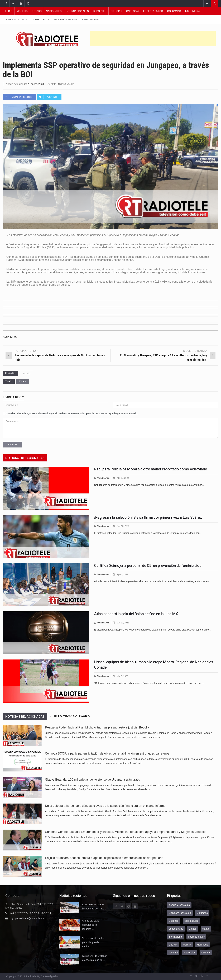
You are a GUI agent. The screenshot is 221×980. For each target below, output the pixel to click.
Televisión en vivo (65, 19)
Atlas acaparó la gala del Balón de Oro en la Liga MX (136, 614)
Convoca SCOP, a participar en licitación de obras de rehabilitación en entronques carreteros (107, 753)
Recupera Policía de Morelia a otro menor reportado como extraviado (151, 469)
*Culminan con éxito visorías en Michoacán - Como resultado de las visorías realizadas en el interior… (149, 683)
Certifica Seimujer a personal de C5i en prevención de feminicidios (148, 565)
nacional (173, 952)
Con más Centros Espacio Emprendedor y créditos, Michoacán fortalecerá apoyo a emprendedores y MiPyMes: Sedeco (125, 832)
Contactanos (40, 19)
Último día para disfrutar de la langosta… (90, 925)
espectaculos (191, 921)
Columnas (174, 11)
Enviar (12, 444)
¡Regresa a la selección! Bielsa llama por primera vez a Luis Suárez (148, 517)
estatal (206, 929)
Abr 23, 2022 (124, 478)
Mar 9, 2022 (124, 676)
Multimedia (193, 11)
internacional (176, 937)
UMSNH (206, 952)
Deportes (100, 11)
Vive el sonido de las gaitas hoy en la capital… (93, 942)
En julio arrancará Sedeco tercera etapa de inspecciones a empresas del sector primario (105, 858)
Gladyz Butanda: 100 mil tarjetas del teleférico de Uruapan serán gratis (93, 779)
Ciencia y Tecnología (125, 11)
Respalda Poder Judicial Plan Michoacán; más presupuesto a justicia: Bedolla (97, 727)
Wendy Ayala (104, 478)
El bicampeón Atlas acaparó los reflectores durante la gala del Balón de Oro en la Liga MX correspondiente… (153, 629)
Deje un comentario (63, 84)
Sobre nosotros (16, 19)
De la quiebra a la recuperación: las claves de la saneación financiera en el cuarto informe (105, 806)
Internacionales (77, 11)
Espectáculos (153, 11)
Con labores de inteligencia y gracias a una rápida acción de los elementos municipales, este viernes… (149, 485)
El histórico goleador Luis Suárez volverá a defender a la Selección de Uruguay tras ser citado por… (148, 533)
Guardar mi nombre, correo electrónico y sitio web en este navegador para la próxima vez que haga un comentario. (72, 413)
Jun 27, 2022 (124, 622)
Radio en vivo (90, 19)
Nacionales (54, 11)
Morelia (22, 11)
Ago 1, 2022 (124, 574)
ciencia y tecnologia (179, 905)
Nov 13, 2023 (124, 526)
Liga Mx (173, 944)
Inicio (9, 11)
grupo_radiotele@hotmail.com (28, 918)
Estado (37, 11)
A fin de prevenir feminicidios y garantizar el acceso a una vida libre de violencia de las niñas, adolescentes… (153, 581)
